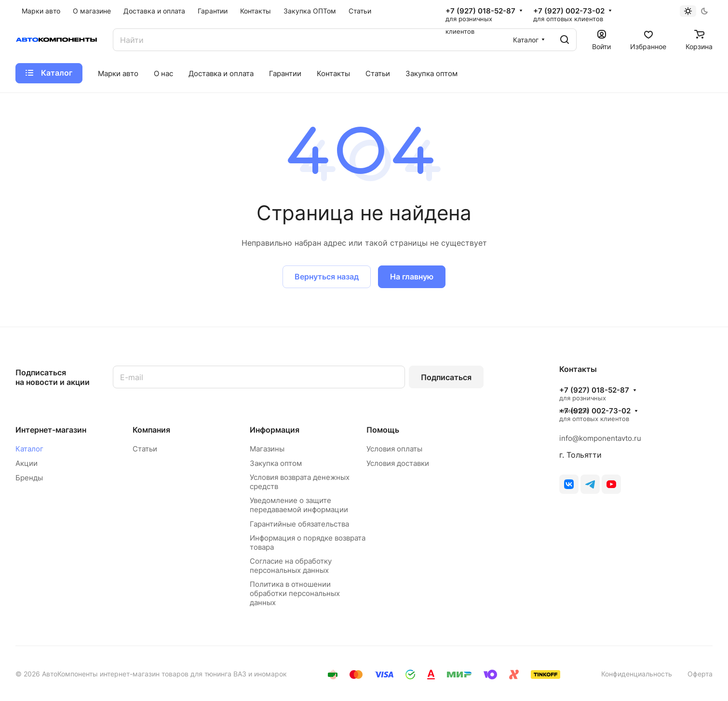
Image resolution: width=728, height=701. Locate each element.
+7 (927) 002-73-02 (569, 11)
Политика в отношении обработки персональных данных (295, 593)
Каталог (29, 449)
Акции (27, 463)
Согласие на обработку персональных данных (291, 566)
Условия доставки (398, 463)
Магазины (267, 449)
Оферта (700, 674)
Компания (151, 430)
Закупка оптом (276, 463)
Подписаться (446, 377)
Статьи (145, 449)
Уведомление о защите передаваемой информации (299, 505)
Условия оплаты (394, 449)
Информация (275, 430)
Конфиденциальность (637, 674)
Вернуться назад (327, 277)
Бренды (29, 478)
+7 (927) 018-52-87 (480, 11)
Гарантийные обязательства (299, 524)
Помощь (383, 430)
